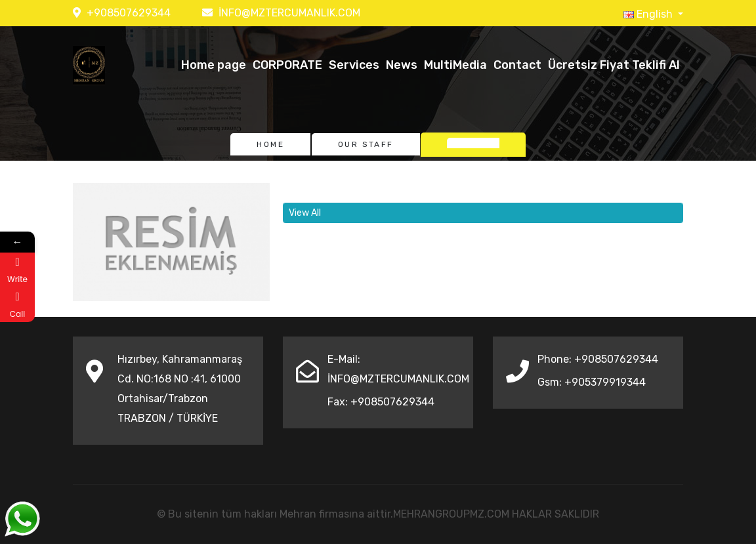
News (402, 65)
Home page (214, 65)
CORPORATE (287, 65)
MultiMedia (455, 65)
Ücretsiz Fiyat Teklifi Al (614, 65)
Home (270, 144)
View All (305, 213)
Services (354, 65)
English (649, 14)
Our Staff (366, 144)
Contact (517, 65)
